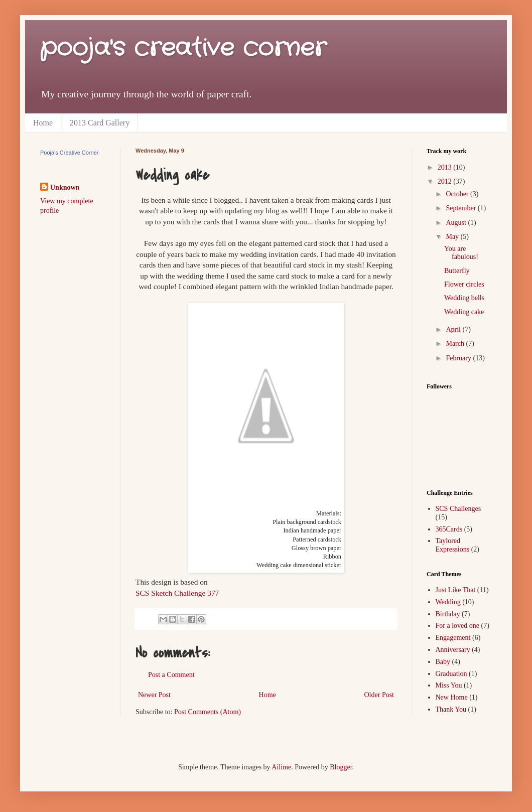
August (457, 223)
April (454, 329)
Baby (443, 662)
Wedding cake (464, 312)
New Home (452, 697)
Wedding (448, 602)
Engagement (453, 638)
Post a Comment (171, 675)
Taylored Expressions (453, 545)
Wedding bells (464, 298)
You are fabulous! (461, 253)
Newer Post (154, 695)
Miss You (449, 685)
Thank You (451, 709)
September (461, 208)
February (459, 358)
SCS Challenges (458, 509)
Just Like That (456, 590)
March (456, 344)
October (458, 194)
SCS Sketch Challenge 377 (177, 593)
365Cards (449, 529)
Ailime (281, 767)
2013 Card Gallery (100, 123)
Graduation (451, 674)
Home (43, 123)
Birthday (448, 614)
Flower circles (464, 284)
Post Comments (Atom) (208, 712)
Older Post (379, 695)
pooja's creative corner (183, 48)
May (453, 237)
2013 (446, 167)
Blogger (341, 767)
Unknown (65, 187)
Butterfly (457, 271)
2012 (446, 181)
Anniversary (453, 650)
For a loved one (457, 626)
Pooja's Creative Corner (69, 153)
